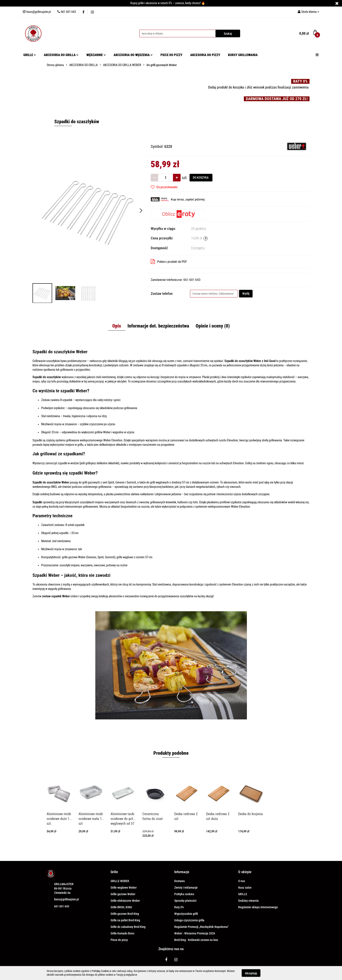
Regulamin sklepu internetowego (258, 907)
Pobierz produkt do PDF (169, 261)
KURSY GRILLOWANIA (243, 55)
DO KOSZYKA (201, 178)
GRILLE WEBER (120, 881)
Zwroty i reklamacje (186, 888)
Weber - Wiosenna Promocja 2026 (195, 933)
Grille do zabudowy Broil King (128, 927)
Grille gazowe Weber (123, 894)
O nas (242, 881)
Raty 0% (179, 907)
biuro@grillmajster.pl (66, 899)
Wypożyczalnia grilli (186, 914)
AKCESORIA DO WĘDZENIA (133, 55)
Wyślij (246, 294)
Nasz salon (245, 888)
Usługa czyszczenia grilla (189, 920)
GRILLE (30, 55)
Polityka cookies (184, 894)
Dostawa (180, 881)
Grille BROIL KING (121, 907)
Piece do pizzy (119, 940)
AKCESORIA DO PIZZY (205, 55)
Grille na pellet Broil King (125, 920)
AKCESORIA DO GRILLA (61, 55)
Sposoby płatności (185, 901)
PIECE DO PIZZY (171, 55)
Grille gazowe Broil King (125, 914)
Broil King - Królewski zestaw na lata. (197, 940)
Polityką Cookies (100, 971)
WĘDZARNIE (96, 55)
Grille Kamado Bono (122, 933)
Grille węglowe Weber (124, 888)
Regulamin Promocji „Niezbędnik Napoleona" (201, 927)
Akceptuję (251, 973)
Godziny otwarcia (248, 901)
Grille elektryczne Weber (125, 901)
